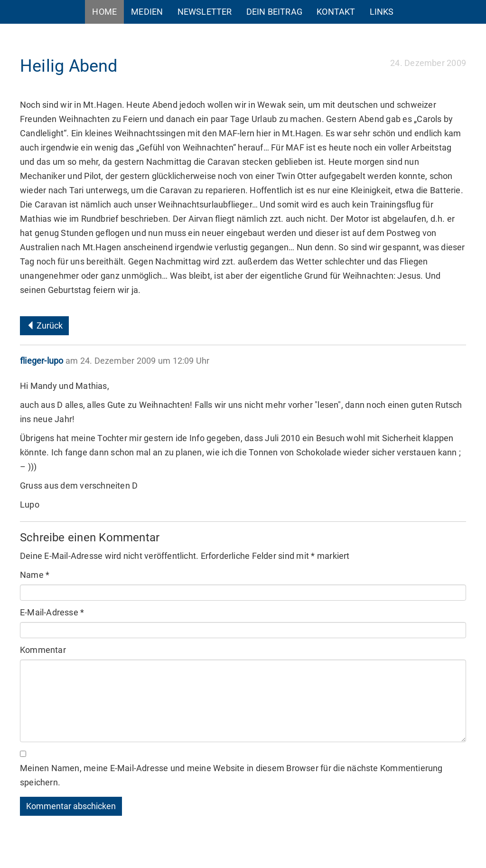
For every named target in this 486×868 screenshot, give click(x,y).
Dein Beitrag (275, 12)
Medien (147, 12)
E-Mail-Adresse (52, 612)
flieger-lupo (42, 361)
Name (35, 575)
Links (382, 12)
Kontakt (336, 12)
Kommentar (43, 650)
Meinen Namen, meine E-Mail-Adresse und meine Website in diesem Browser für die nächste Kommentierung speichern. (231, 775)
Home (104, 12)
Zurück (44, 325)
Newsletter (205, 12)
